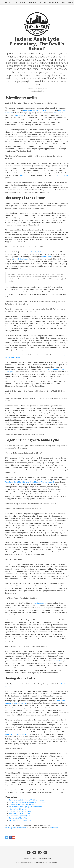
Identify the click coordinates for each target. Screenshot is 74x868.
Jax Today (43, 4)
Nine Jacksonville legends (18, 809)
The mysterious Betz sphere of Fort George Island (26, 800)
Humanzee (57, 113)
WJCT (57, 863)
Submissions (32, 4)
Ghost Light (24, 175)
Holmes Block (46, 257)
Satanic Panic (58, 661)
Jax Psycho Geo (40, 603)
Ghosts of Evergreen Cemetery (20, 811)
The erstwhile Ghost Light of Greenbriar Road (25, 807)
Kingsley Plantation (31, 110)
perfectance (54, 828)
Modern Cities (54, 4)
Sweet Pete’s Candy (21, 259)
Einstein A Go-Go (21, 703)
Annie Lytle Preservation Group (17, 734)
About (63, 4)
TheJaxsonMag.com (44, 858)
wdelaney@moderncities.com (16, 828)
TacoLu (45, 110)
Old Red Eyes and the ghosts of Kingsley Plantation (27, 802)
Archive (22, 4)
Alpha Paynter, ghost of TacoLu (20, 813)
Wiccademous (62, 175)
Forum (70, 4)
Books (15, 4)
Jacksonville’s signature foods (19, 816)
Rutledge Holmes (37, 252)
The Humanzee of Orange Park (20, 820)
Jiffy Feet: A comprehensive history (21, 804)
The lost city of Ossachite (18, 818)
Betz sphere (19, 115)
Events (8, 4)
